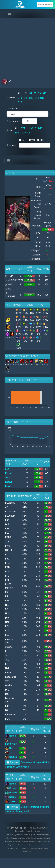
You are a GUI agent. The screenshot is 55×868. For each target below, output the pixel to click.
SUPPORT (27, 133)
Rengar (11, 788)
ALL (20, 93)
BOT (17, 133)
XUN (7, 469)
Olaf (9, 748)
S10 (44, 93)
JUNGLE (32, 128)
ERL (42, 140)
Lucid (8, 486)
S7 (31, 93)
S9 (39, 93)
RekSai (11, 736)
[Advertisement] (27, 46)
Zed (9, 753)
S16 (20, 102)
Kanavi (8, 482)
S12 (26, 98)
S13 (31, 98)
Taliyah (11, 801)
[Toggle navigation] (10, 13)
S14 (37, 98)
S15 (42, 98)
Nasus (10, 797)
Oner (7, 478)
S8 (35, 93)
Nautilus (11, 757)
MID (40, 128)
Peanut (9, 473)
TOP (23, 128)
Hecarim (11, 793)
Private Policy (33, 831)
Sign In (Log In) (45, 5)
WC (33, 140)
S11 (20, 98)
